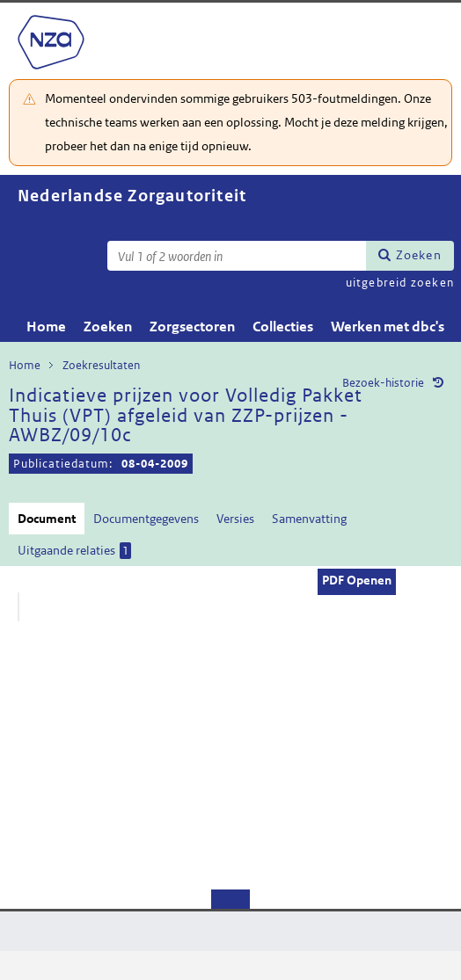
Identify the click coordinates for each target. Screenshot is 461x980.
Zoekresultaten (101, 365)
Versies (235, 519)
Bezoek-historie (383, 383)
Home (46, 327)
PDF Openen (357, 580)
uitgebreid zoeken (400, 283)
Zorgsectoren (192, 327)
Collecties (283, 327)
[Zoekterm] (237, 256)
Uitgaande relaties (74, 551)
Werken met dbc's (388, 327)
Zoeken (419, 255)
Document (47, 519)
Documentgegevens (146, 519)
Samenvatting (309, 519)
